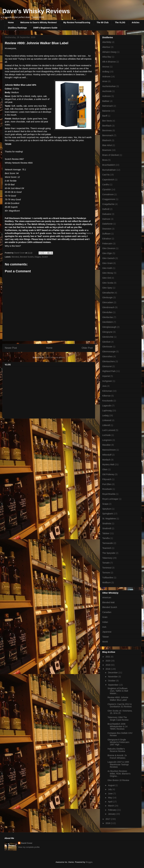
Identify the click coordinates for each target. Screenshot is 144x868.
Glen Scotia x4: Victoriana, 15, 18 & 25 (120, 712)
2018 (108, 669)
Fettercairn (107, 244)
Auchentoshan (109, 86)
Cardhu (106, 185)
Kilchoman (107, 391)
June (111, 794)
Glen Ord (107, 278)
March (111, 806)
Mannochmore (109, 450)
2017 (108, 819)
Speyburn (107, 509)
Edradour (107, 239)
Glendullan (107, 312)
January (112, 814)
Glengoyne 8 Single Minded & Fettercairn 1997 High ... (118, 742)
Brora (105, 160)
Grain (105, 617)
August (112, 785)
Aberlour (106, 47)
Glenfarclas (108, 317)
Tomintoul (107, 568)
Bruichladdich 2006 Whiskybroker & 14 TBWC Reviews (117, 726)
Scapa (105, 504)
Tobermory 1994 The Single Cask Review (118, 719)
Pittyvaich (107, 479)
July (110, 789)
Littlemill (106, 425)
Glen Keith (107, 268)
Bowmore (107, 150)
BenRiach (107, 126)
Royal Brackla (109, 494)
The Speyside (109, 553)
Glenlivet (106, 342)
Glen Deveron (109, 248)
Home (11, 22)
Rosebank (107, 489)
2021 (108, 657)
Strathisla (107, 523)
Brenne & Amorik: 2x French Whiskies (117, 757)
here (89, 233)
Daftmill (106, 209)
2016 (108, 823)
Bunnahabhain (109, 170)
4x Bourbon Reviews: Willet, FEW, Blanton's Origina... (119, 774)
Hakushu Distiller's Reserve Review (116, 750)
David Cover (27, 843)
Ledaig (105, 416)
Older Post (87, 348)
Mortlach (106, 460)
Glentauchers (109, 361)
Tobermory (107, 558)
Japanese (107, 632)
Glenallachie (108, 293)
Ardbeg (106, 72)
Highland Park (109, 371)
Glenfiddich (108, 322)
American (107, 597)
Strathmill (107, 528)
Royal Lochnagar (110, 499)
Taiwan (106, 637)
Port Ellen (107, 484)
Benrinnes (107, 130)
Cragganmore (109, 199)
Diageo (38, 257)
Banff (105, 116)
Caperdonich (108, 180)
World (105, 642)
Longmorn (107, 440)
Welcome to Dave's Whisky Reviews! (39, 22)
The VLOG (120, 22)
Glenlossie (107, 347)
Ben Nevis (107, 121)
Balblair (106, 101)
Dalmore (106, 219)
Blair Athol (107, 145)
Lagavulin (107, 406)
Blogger (89, 862)
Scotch (45, 257)
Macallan (106, 445)
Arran (105, 81)
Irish (104, 627)
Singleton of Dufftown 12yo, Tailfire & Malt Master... (118, 691)
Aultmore (106, 96)
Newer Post (11, 348)
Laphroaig (107, 411)
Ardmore (106, 77)
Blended (15, 257)
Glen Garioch (108, 258)
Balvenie (106, 111)
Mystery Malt (108, 464)
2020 (108, 661)
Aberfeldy (107, 42)
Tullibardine (108, 578)
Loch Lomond (109, 430)
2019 (108, 665)
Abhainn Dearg (109, 52)
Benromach (108, 135)
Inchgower (107, 381)
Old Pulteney (108, 474)
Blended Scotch (27, 257)
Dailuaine (107, 214)
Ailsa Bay (107, 57)
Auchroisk (107, 91)
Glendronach (108, 307)
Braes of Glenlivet (111, 155)
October (112, 681)
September (113, 685)
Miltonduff (107, 455)
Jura (104, 386)
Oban (105, 469)
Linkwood (107, 420)
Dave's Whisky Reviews (36, 11)
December (113, 673)
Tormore (106, 573)
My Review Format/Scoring (77, 22)
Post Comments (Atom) (55, 357)
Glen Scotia (108, 283)
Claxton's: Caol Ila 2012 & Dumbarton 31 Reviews (120, 705)
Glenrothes (107, 356)
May (110, 798)
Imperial (106, 376)
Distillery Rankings (17, 28)
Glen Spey (107, 288)
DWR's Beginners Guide (45, 28)
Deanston (107, 229)
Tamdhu (106, 538)
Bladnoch (107, 140)
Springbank (108, 514)
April (110, 802)
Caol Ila (106, 175)
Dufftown (106, 234)
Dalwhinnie (107, 224)
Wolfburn (106, 583)
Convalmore (108, 194)
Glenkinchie (108, 337)
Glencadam (108, 302)
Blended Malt (108, 602)
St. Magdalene (109, 519)
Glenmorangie (109, 352)
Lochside (106, 435)
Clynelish (107, 189)
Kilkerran (106, 396)
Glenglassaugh (109, 327)
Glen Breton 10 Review (118, 780)
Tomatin (106, 563)
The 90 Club (103, 22)
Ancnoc (106, 67)
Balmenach (108, 106)
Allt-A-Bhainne (109, 62)
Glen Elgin (107, 253)
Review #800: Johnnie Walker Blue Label (118, 699)
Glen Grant (107, 263)
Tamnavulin (108, 543)
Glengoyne (107, 332)
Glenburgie (107, 297)
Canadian (107, 612)
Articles (136, 22)
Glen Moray (108, 273)
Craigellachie (108, 204)
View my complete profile (29, 847)
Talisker (106, 533)
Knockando (108, 401)
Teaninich (107, 548)
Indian (105, 622)
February (112, 810)
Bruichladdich (109, 165)
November (113, 677)
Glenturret (107, 366)
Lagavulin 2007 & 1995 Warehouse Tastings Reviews (118, 764)
